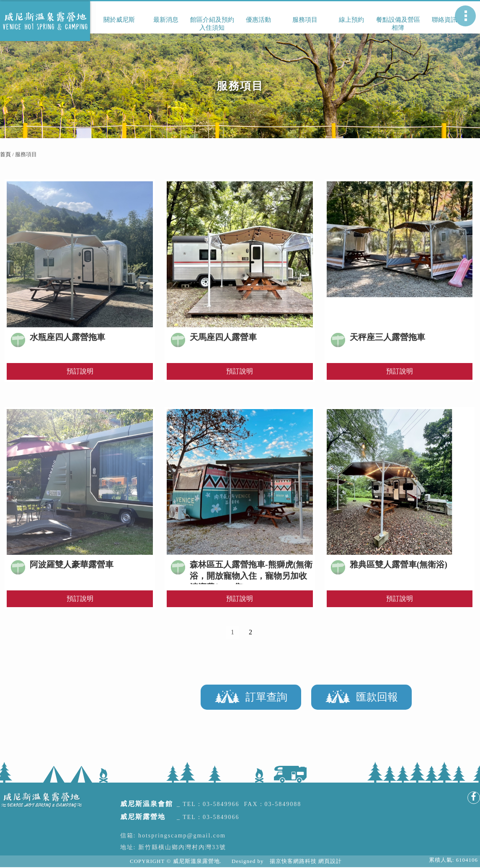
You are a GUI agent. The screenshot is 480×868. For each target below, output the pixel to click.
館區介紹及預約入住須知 (212, 24)
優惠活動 (258, 20)
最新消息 (166, 20)
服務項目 (305, 20)
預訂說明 (80, 371)
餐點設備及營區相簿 (398, 24)
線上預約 (351, 20)
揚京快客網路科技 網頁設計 (306, 861)
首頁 (5, 154)
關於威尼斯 (119, 20)
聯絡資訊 (444, 20)
